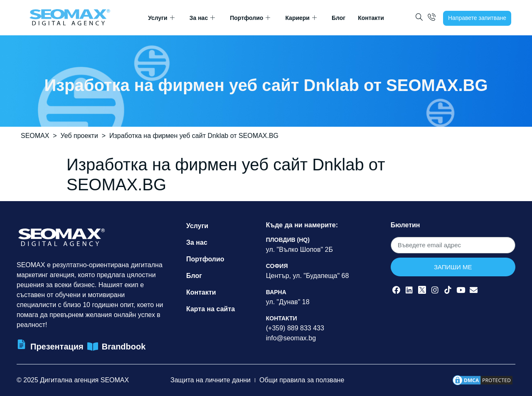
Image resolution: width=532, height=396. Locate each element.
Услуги (161, 18)
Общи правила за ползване (302, 380)
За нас (202, 18)
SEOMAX (35, 136)
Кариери (301, 18)
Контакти (371, 18)
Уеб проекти (79, 136)
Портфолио (250, 18)
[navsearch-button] (419, 18)
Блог (339, 18)
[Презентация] (21, 344)
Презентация (57, 347)
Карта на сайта (211, 309)
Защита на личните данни (211, 380)
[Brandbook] (93, 347)
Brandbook (124, 347)
